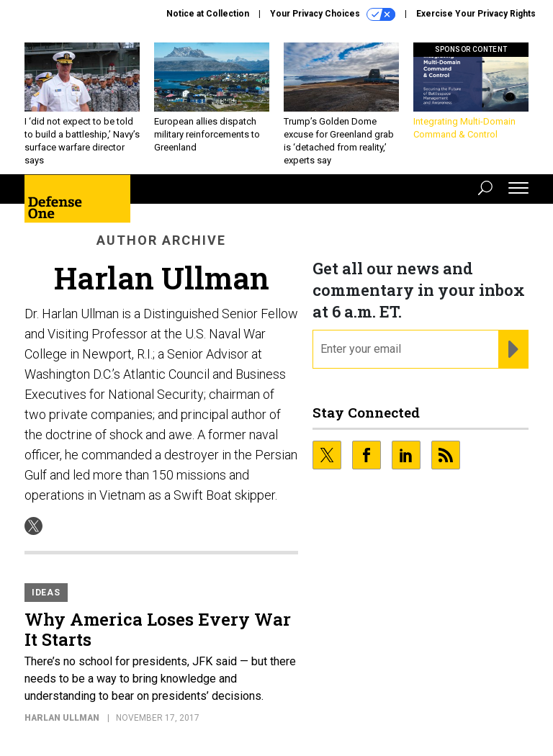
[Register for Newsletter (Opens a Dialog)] (513, 349)
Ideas (46, 593)
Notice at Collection (208, 14)
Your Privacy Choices (333, 14)
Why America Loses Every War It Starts (158, 629)
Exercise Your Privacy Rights (476, 14)
